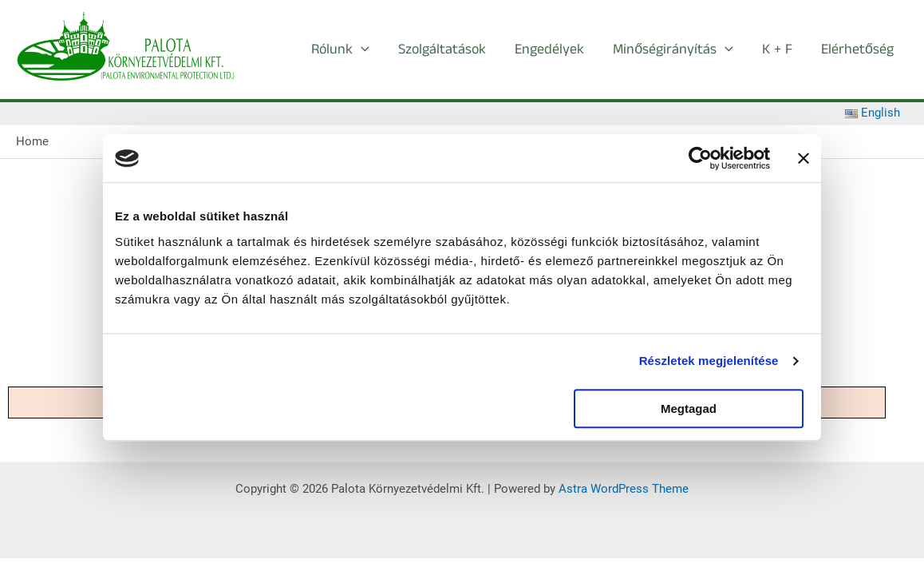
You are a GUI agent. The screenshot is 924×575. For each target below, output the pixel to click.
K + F (777, 50)
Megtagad (689, 408)
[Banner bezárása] (804, 158)
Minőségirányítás (673, 50)
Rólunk (340, 50)
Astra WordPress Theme (624, 489)
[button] (361, 50)
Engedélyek (549, 50)
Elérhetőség (857, 50)
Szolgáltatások (442, 50)
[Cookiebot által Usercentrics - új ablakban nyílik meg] (700, 158)
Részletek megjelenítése (709, 361)
